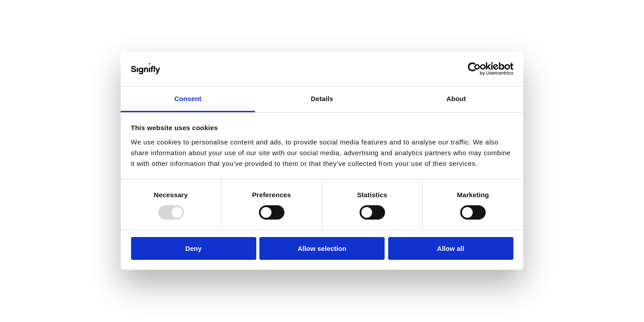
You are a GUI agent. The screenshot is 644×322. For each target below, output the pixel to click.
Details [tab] (322, 99)
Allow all (451, 248)
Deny (193, 248)
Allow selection (322, 248)
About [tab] (456, 99)
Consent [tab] (188, 99)
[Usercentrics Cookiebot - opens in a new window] (474, 69)
